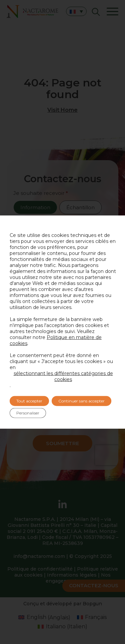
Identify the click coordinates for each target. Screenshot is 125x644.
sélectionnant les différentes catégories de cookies (63, 376)
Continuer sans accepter (81, 401)
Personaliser (28, 413)
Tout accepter (29, 401)
